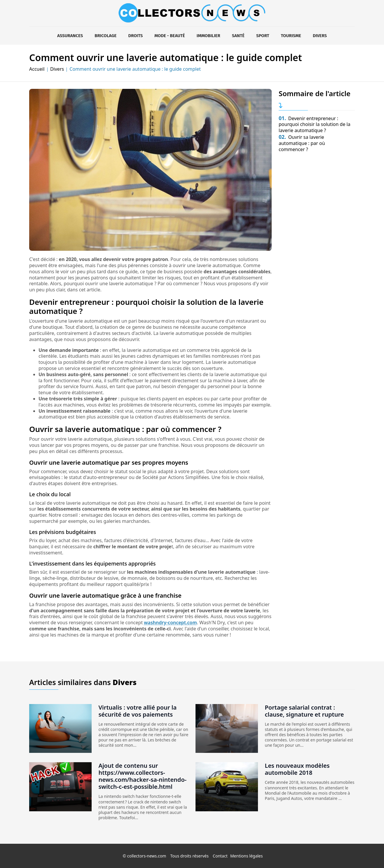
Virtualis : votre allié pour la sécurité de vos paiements (138, 711)
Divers (320, 36)
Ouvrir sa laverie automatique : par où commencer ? (302, 143)
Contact (220, 856)
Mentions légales (247, 856)
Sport (263, 36)
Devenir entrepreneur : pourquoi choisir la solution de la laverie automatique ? (315, 125)
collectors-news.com (147, 856)
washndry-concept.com (170, 623)
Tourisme (291, 36)
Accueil (37, 69)
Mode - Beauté (170, 36)
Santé (238, 36)
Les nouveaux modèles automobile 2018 (297, 769)
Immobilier (208, 36)
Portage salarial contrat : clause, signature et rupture (304, 711)
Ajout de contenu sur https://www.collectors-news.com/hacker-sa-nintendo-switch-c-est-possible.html (143, 776)
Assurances (70, 36)
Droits (135, 36)
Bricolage (105, 36)
